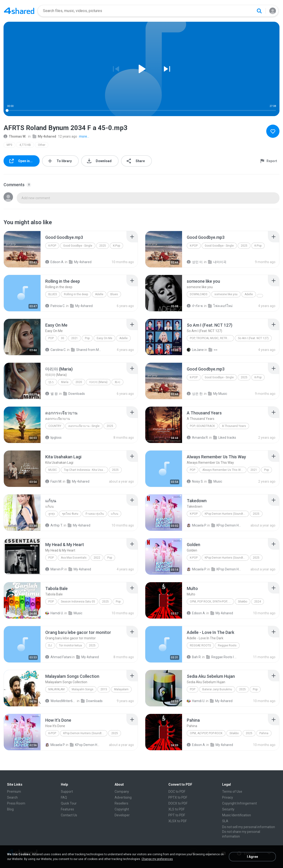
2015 (104, 689)
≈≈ (213, 350)
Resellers (121, 803)
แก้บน (114, 514)
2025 (103, 246)
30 (62, 338)
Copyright (122, 809)
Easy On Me (104, 338)
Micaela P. (197, 525)
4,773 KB (25, 145)
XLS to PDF (177, 809)
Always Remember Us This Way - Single (224, 470)
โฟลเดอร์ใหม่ (220, 306)
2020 (79, 382)
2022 (97, 558)
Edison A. (55, 262)
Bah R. (194, 657)
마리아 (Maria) (98, 382)
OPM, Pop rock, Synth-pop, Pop (212, 602)
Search (12, 797)
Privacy (228, 797)
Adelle (99, 294)
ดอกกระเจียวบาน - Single (84, 426)
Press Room (16, 803)
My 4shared (44, 136)
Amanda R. (198, 438)
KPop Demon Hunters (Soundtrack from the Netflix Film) (227, 514)
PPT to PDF (177, 815)
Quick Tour (69, 803)
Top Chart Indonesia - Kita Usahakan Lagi (86, 470)
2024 (258, 602)
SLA (225, 821)
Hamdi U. (54, 613)
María (65, 382)
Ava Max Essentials (74, 558)
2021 (75, 338)
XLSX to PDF (178, 821)
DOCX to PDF (178, 803)
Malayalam (56, 689)
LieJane (195, 350)
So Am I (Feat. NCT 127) (253, 338)
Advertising (123, 797)
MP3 (9, 145)
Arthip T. (54, 525)
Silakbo (243, 602)
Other (42, 145)
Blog (10, 809)
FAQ (64, 797)
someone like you (226, 294)
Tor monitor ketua (70, 645)
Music (53, 470)
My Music (218, 394)
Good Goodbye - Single (78, 246)
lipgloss (53, 438)
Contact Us (69, 815)
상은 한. (195, 394)
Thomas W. (15, 136)
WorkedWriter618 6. (61, 701)
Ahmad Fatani (58, 657)
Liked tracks (225, 438)
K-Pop (52, 246)
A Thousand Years (234, 426)
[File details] (22, 249)
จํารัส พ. (195, 306)
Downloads (199, 294)
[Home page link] (19, 11)
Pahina (264, 733)
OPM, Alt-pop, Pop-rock (206, 733)
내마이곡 (217, 262)
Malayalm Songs (83, 689)
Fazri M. (54, 481)
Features (67, 809)
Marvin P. (54, 569)
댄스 (51, 382)
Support (67, 792)
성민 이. (195, 262)
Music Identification (237, 815)
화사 (117, 382)
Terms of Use (232, 792)
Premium (14, 792)
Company (122, 792)
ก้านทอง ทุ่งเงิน (95, 514)
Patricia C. (55, 306)
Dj (50, 645)
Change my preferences (157, 859)
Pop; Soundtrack (202, 426)
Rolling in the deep (76, 294)
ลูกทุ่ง (52, 514)
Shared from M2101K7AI (86, 350)
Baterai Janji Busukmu (217, 689)
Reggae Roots (200, 645)
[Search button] (259, 11)
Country (55, 426)
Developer (122, 815)
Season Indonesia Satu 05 (78, 602)
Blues (53, 294)
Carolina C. (56, 350)
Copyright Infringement (239, 803)
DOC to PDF (177, 792)
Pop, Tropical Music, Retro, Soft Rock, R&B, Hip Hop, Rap (212, 338)
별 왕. (52, 394)
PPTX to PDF (178, 797)
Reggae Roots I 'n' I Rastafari (222, 657)
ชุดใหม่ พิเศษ (70, 514)
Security (228, 809)
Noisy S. (195, 481)
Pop (51, 338)
